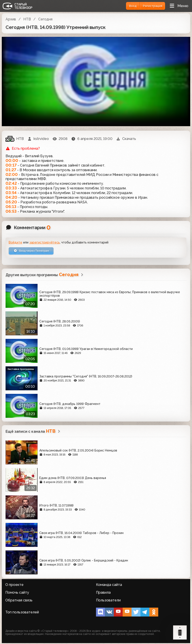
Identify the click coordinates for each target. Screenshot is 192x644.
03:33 (11, 188)
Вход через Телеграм (34, 251)
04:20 (11, 197)
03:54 (11, 193)
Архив (11, 19)
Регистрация (151, 6)
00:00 (12, 160)
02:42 (11, 183)
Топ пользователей (22, 613)
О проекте (14, 586)
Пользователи (108, 601)
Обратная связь (19, 601)
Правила (103, 593)
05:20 (11, 202)
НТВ (27, 19)
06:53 (11, 211)
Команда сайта (109, 586)
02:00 (12, 174)
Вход (129, 6)
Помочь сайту (17, 593)
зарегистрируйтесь (45, 242)
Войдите (15, 242)
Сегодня (45, 19)
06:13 (11, 207)
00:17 (11, 165)
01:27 (11, 170)
